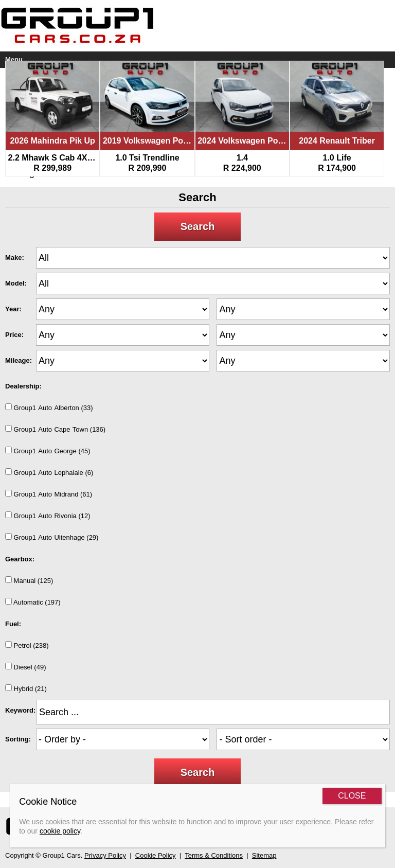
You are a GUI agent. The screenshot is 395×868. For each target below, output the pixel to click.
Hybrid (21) (26, 688)
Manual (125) (29, 580)
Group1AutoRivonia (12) (48, 516)
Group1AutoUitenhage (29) (52, 537)
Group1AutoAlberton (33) (49, 408)
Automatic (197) (33, 602)
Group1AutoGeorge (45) (48, 451)
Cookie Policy (156, 855)
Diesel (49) (25, 667)
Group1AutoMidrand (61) (49, 494)
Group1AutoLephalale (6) (49, 472)
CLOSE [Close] (352, 796)
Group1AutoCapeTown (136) (55, 429)
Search (198, 226)
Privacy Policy (105, 855)
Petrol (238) (27, 645)
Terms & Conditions (214, 855)
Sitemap (264, 855)
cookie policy (60, 831)
